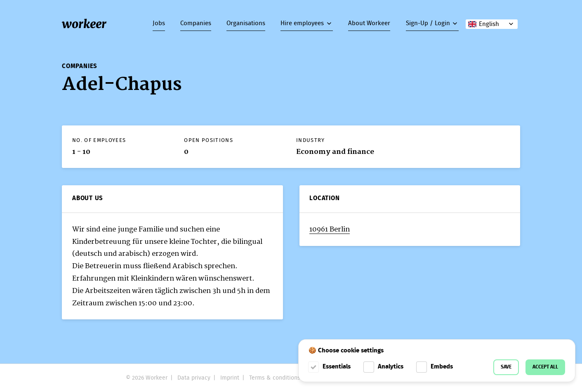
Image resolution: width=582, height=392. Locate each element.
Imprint (230, 378)
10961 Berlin (330, 229)
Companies (196, 24)
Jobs (159, 24)
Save (506, 367)
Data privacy (194, 378)
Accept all (545, 367)
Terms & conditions (275, 378)
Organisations (246, 24)
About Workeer (369, 24)
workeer (84, 24)
